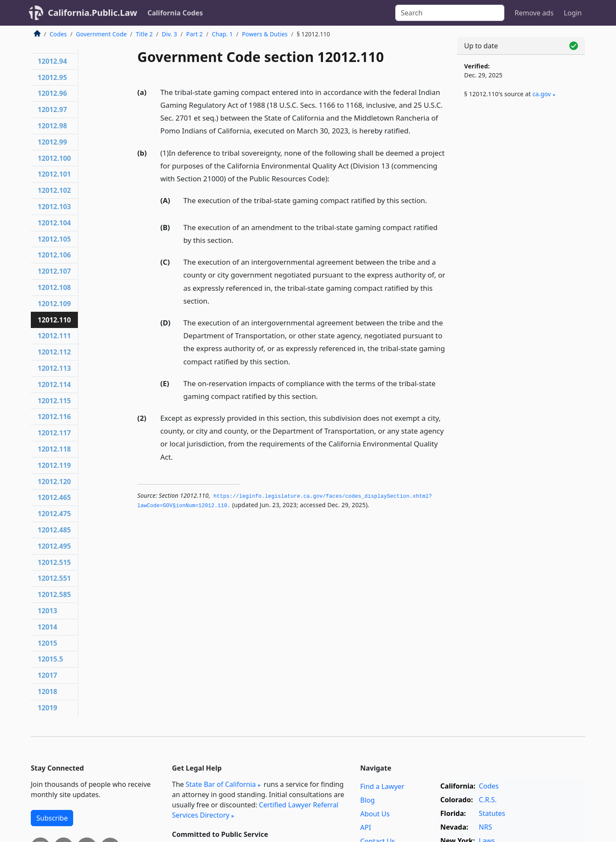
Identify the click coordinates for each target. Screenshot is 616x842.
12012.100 (54, 158)
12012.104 (54, 223)
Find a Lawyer (382, 786)
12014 (47, 627)
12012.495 (54, 546)
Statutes (492, 813)
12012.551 (54, 578)
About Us (375, 814)
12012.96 (52, 93)
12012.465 (54, 497)
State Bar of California (221, 784)
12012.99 (52, 142)
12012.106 (54, 255)
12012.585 (54, 594)
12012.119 (54, 465)
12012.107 (54, 271)
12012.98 (52, 126)
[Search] (450, 13)
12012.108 (54, 287)
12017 (47, 675)
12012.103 (54, 207)
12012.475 (54, 514)
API (366, 827)
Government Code (101, 34)
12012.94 (52, 61)
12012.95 (52, 77)
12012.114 (54, 384)
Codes (58, 34)
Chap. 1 (222, 34)
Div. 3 (169, 34)
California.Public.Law (93, 13)
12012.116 (54, 417)
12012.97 (52, 109)
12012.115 (54, 401)
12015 (47, 643)
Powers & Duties (265, 34)
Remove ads (534, 13)
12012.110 (54, 320)
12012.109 (54, 304)
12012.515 (54, 562)
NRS (485, 827)
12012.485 (54, 530)
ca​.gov (542, 94)
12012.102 (54, 190)
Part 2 (194, 34)
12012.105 (54, 239)
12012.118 (54, 449)
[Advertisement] (521, 247)
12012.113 (54, 368)
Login (573, 13)
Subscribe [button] (52, 818)
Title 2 (145, 34)
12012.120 (54, 482)
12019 (47, 708)
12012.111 (54, 336)
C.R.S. (488, 800)
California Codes (175, 13)
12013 (47, 611)
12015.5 (50, 659)
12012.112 (54, 352)
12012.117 (54, 433)
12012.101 (54, 174)
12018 (47, 691)
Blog (367, 800)
